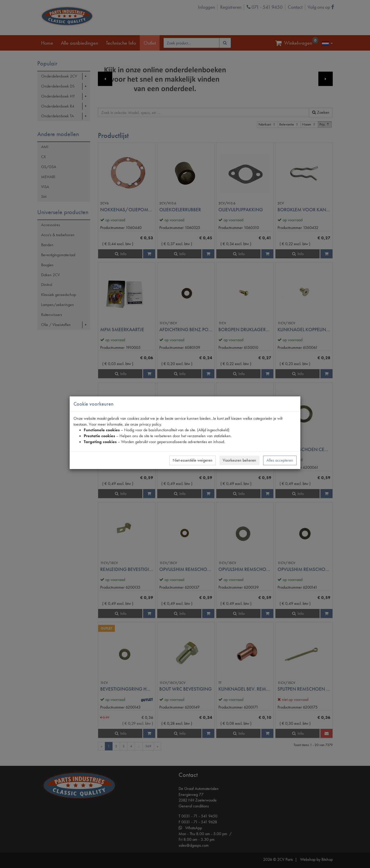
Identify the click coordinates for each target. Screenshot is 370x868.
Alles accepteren (280, 460)
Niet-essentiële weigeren (193, 460)
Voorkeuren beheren (239, 460)
